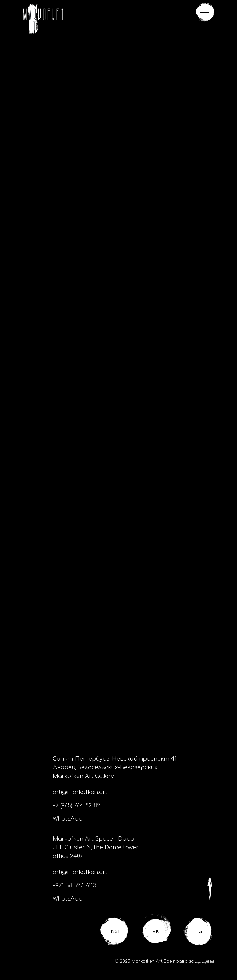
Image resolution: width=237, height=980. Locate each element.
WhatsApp (68, 819)
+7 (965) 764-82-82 (76, 806)
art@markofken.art (80, 792)
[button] (205, 12)
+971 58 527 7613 (74, 886)
